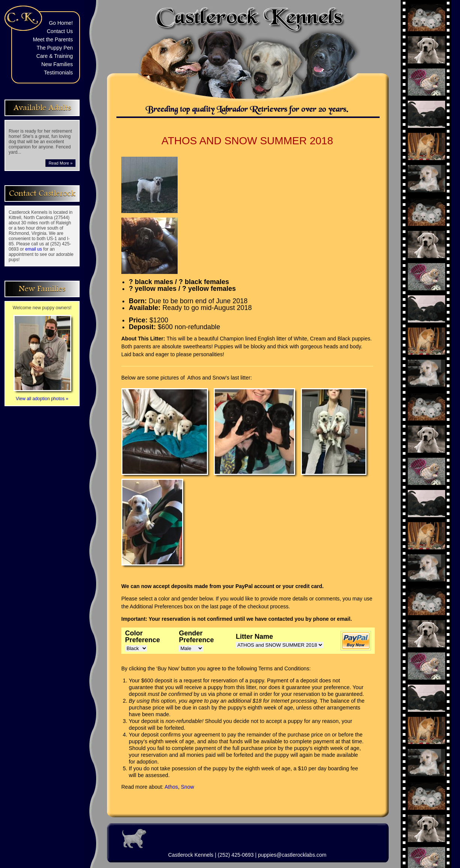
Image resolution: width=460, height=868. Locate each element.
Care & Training (55, 56)
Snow (188, 787)
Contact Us (60, 31)
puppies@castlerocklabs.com (292, 855)
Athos (171, 787)
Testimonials (58, 73)
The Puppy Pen (55, 48)
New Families (57, 64)
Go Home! (61, 23)
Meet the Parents (53, 39)
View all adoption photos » (42, 396)
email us (34, 249)
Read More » (60, 163)
